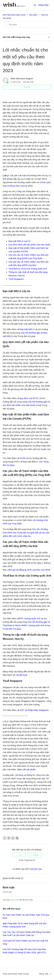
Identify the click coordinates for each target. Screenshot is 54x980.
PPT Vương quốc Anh (30, 618)
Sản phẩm (33, 15)
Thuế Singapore (16, 279)
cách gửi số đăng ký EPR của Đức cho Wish (28, 570)
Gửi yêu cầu (36, 869)
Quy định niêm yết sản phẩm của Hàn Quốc (30, 245)
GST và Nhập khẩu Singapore (34, 710)
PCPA (23, 458)
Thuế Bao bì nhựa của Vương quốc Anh (28, 269)
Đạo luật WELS (27, 329)
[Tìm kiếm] (27, 25)
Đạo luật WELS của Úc (20, 241)
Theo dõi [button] (27, 87)
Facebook (5, 838)
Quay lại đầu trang (13, 878)
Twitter (9, 838)
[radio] (19, 855)
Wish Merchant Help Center (14, 15)
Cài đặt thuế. (22, 675)
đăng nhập (14, 900)
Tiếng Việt (44, 974)
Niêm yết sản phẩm (26, 769)
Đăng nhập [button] (44, 5)
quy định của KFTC (30, 398)
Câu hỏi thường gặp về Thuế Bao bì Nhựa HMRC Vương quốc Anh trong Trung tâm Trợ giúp (26, 625)
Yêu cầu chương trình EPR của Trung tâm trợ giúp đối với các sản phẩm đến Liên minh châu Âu (26, 533)
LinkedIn (13, 838)
